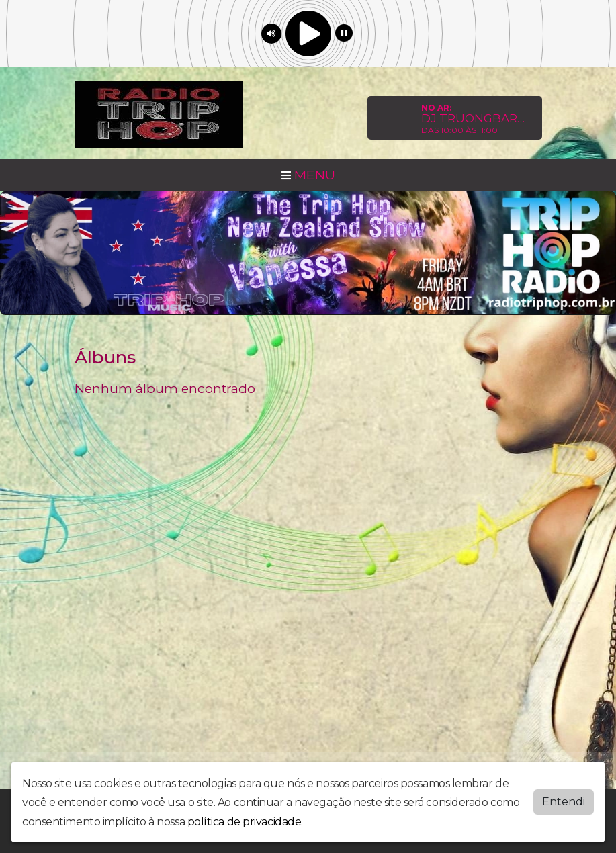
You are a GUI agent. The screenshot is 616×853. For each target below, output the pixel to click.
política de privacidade (245, 822)
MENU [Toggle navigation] (308, 175)
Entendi (564, 802)
